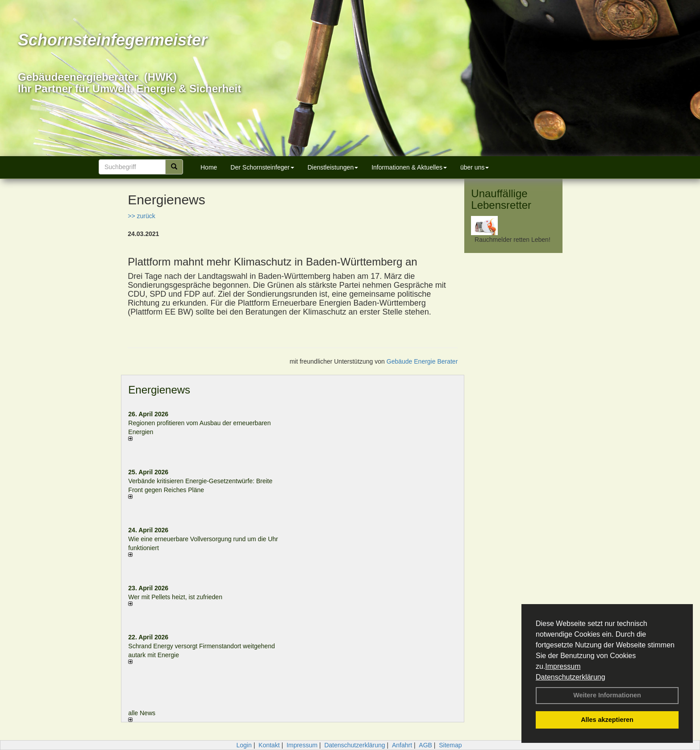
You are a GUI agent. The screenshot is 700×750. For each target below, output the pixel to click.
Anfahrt (402, 745)
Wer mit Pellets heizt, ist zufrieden (175, 597)
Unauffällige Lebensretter (501, 199)
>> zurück (141, 216)
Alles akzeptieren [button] (607, 720)
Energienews (159, 390)
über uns (475, 167)
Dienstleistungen (333, 167)
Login (244, 745)
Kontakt (269, 745)
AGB (425, 745)
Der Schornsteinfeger (262, 167)
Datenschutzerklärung (571, 677)
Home (209, 167)
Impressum (563, 666)
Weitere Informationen (607, 695)
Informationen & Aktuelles (409, 167)
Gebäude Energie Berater (422, 361)
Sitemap (450, 745)
